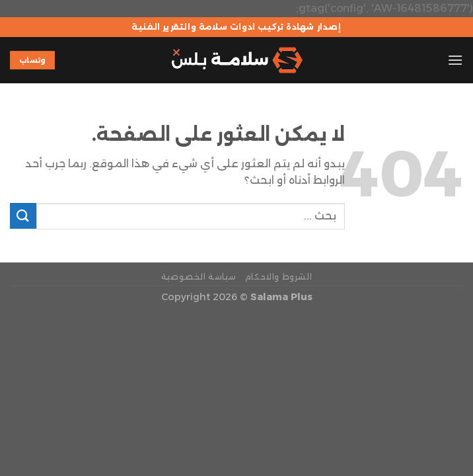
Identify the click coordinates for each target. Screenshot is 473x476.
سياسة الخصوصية (199, 277)
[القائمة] (455, 60)
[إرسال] (23, 216)
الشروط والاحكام (279, 277)
